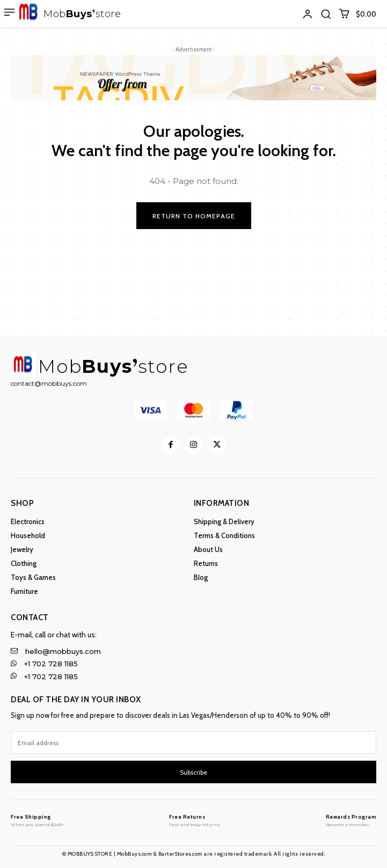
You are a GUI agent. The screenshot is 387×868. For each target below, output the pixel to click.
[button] (326, 14)
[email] (193, 742)
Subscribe (193, 772)
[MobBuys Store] (37, 820)
